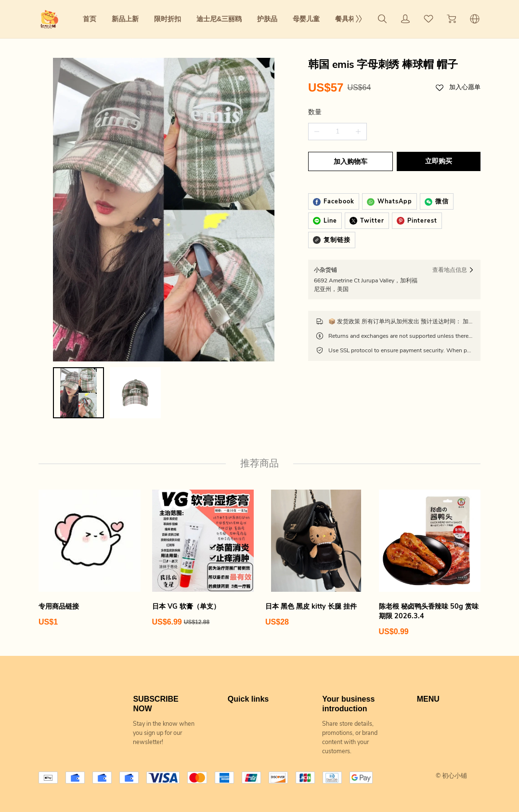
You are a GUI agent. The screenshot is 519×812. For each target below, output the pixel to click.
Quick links (248, 691)
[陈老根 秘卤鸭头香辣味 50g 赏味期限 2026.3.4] (430, 555)
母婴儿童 (306, 19)
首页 (90, 19)
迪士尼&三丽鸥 (219, 19)
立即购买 (440, 161)
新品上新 (125, 19)
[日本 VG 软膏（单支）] (203, 550)
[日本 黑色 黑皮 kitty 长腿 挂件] (316, 550)
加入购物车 (350, 162)
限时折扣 (168, 19)
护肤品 (267, 19)
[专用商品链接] (90, 550)
